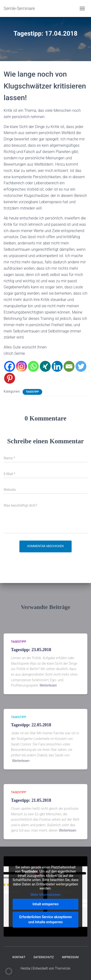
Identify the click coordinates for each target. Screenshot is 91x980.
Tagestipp (32, 392)
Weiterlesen (48, 685)
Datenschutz (44, 957)
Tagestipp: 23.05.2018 (31, 650)
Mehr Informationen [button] (45, 895)
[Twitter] (81, 366)
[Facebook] (10, 366)
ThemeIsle (63, 968)
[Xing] (45, 366)
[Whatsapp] (33, 366)
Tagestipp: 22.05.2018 (31, 725)
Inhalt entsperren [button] (45, 904)
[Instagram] (21, 366)
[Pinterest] (10, 378)
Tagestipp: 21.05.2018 (31, 800)
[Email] (69, 366)
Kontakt (19, 957)
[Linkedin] (57, 366)
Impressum (70, 957)
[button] (9, 971)
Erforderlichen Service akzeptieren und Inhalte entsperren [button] (45, 919)
